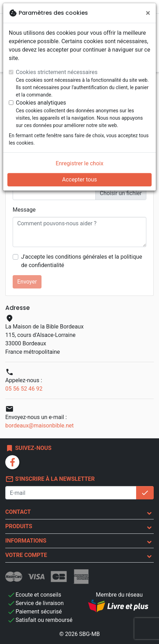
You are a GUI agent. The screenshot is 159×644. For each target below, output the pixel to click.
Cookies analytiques (41, 103)
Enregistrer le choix (79, 163)
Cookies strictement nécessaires (57, 72)
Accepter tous (79, 180)
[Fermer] (148, 13)
